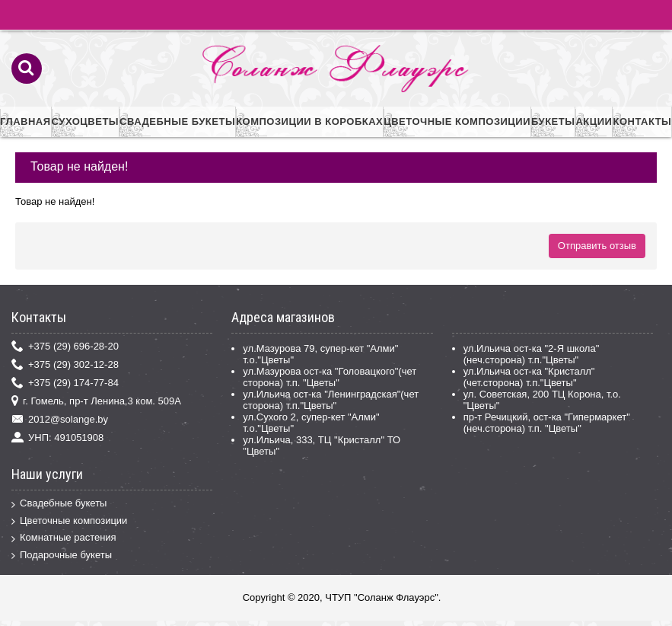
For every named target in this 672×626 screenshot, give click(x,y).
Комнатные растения (64, 538)
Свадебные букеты (59, 504)
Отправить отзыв (597, 246)
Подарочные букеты (62, 556)
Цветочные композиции (69, 521)
